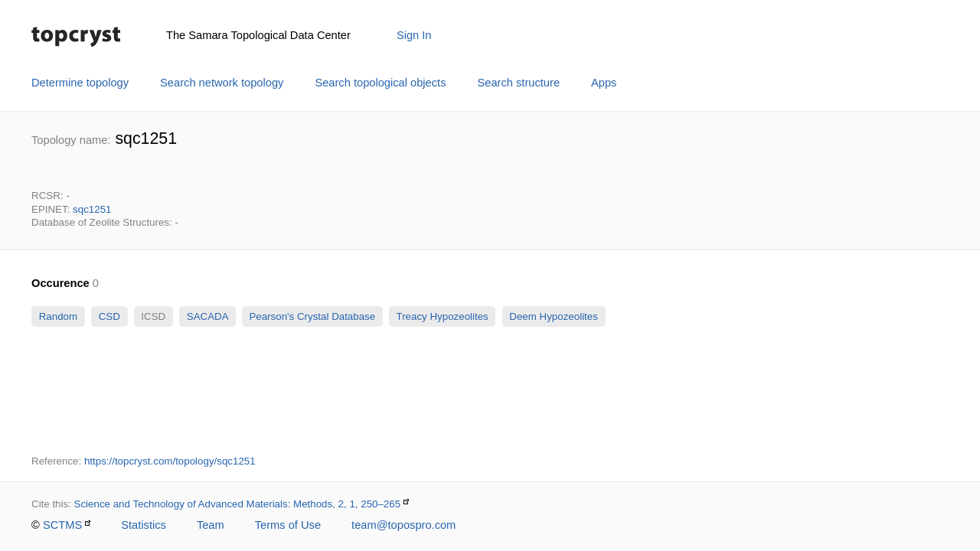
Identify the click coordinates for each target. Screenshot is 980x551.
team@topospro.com (403, 525)
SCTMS (62, 525)
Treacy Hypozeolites (442, 316)
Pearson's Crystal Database (312, 316)
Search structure (519, 83)
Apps (604, 83)
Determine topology (80, 83)
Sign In (414, 35)
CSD (109, 316)
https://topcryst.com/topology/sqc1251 (170, 461)
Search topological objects (380, 83)
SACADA (207, 316)
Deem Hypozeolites (554, 316)
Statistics (144, 525)
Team (211, 525)
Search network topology (222, 83)
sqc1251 (92, 209)
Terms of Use (288, 525)
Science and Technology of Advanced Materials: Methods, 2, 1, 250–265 (238, 504)
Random (58, 316)
